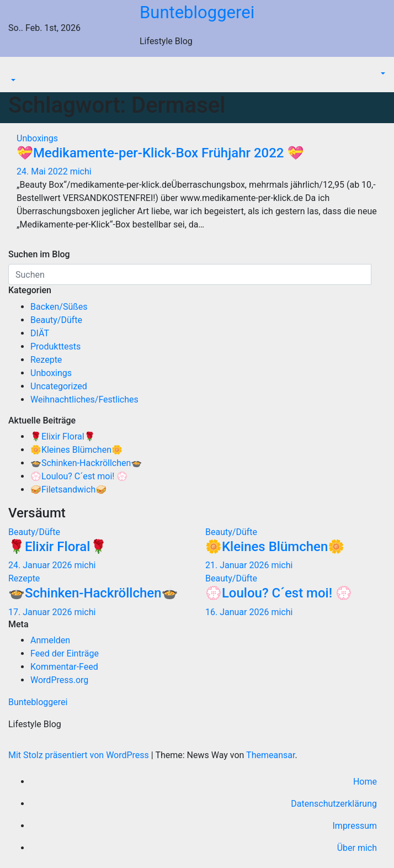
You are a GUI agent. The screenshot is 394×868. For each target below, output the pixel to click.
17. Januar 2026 (41, 612)
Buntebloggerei (197, 12)
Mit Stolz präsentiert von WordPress (80, 755)
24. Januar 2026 (41, 565)
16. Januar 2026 (238, 612)
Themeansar (270, 755)
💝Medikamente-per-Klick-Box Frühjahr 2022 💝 (160, 153)
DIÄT (40, 333)
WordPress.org (59, 680)
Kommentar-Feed (64, 667)
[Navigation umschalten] (16, 71)
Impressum (355, 826)
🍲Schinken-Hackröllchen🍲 (86, 463)
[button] (12, 81)
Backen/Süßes (59, 307)
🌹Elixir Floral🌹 (63, 436)
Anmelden (50, 640)
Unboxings (37, 138)
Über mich (357, 848)
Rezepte (46, 360)
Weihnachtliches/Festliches (84, 399)
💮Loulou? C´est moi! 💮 (79, 476)
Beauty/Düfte (56, 320)
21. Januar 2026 (238, 565)
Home (365, 782)
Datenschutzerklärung (334, 804)
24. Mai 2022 (43, 171)
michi (81, 171)
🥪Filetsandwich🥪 (68, 489)
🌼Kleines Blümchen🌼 (76, 450)
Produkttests (55, 346)
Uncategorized (59, 386)
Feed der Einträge (65, 653)
